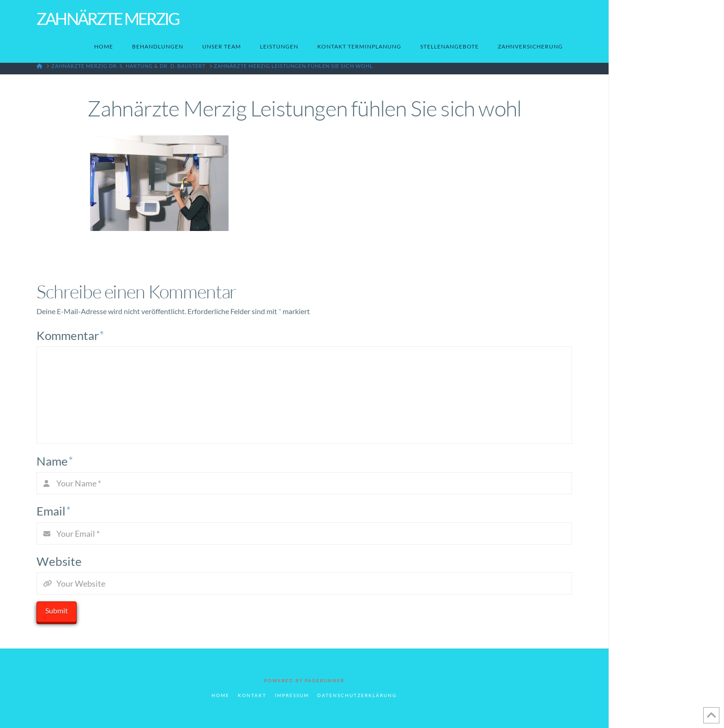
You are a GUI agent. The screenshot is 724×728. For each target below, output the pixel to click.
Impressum (292, 695)
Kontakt (252, 695)
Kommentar (70, 335)
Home (220, 695)
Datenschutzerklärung (357, 695)
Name (55, 461)
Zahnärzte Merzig (108, 18)
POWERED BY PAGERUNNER (304, 680)
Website (59, 561)
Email (54, 511)
